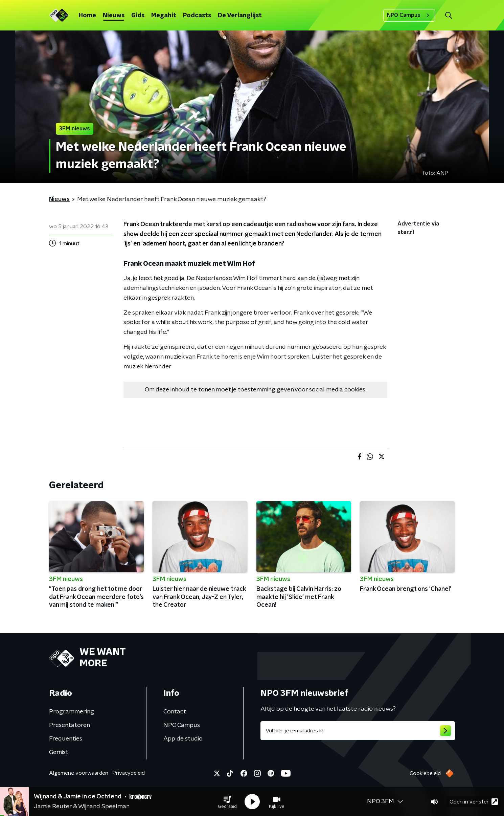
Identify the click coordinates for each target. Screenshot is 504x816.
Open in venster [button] (474, 802)
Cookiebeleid (425, 773)
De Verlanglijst (240, 16)
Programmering (72, 712)
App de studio (183, 739)
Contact (175, 712)
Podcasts (197, 16)
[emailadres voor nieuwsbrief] (358, 731)
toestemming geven (266, 390)
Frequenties (66, 739)
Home (87, 16)
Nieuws (114, 16)
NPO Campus (409, 15)
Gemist (59, 752)
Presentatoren (70, 725)
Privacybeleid (129, 773)
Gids (138, 16)
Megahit (164, 16)
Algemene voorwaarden (79, 773)
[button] (227, 802)
